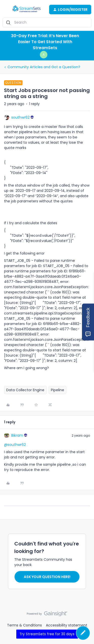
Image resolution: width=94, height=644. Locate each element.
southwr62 (20, 117)
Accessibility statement (67, 625)
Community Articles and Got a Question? (44, 67)
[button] (6, 10)
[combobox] (47, 23)
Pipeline (58, 390)
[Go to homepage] (27, 10)
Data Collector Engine (25, 390)
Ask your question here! (47, 577)
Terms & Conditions (24, 625)
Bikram (17, 435)
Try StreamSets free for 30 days (47, 634)
